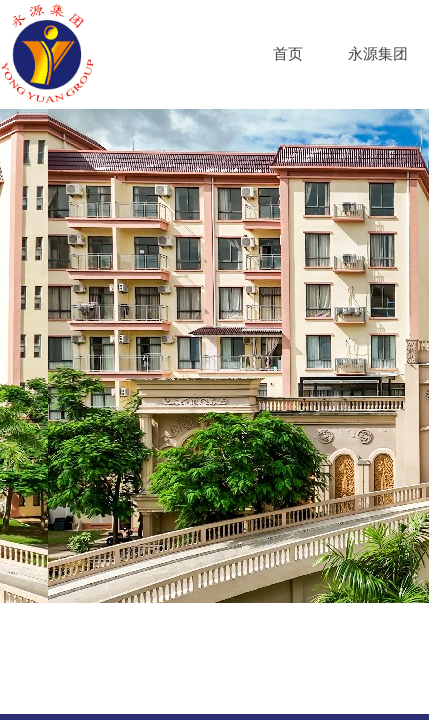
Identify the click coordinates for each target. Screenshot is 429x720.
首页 (288, 54)
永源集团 (378, 54)
